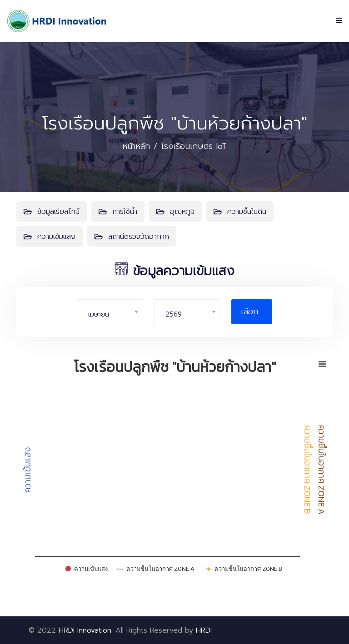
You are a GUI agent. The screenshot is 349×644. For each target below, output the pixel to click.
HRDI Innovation (85, 630)
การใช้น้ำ (118, 212)
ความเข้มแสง (50, 237)
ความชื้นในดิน (240, 212)
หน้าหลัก (136, 146)
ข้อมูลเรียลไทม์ (52, 212)
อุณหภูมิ (175, 212)
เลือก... (252, 312)
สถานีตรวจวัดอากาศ (132, 237)
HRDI (204, 630)
